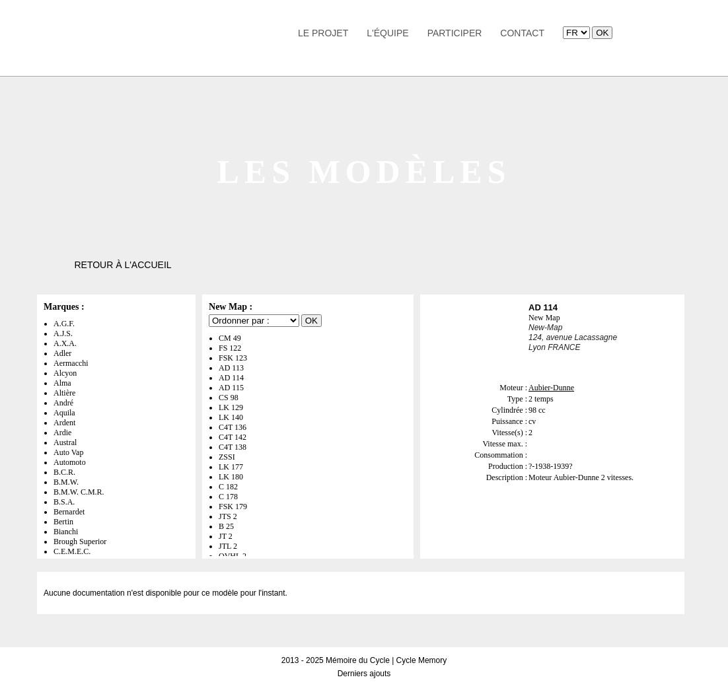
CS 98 (229, 398)
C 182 (228, 487)
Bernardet (69, 512)
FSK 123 (233, 358)
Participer (455, 33)
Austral (65, 442)
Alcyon (65, 373)
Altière (64, 393)
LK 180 (231, 477)
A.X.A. (65, 343)
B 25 (226, 526)
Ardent (64, 423)
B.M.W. (66, 482)
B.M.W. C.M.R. (79, 492)
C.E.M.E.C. (72, 551)
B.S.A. (64, 502)
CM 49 (230, 338)
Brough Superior (80, 542)
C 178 (228, 497)
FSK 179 (233, 507)
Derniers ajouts (364, 674)
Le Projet (323, 33)
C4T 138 (233, 447)
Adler (62, 353)
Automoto (70, 462)
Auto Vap (68, 452)
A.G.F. (64, 324)
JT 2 (226, 536)
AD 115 (231, 388)
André (63, 403)
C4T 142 (233, 437)
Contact (522, 33)
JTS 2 (228, 516)
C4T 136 (233, 427)
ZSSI (227, 457)
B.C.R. (64, 472)
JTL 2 (228, 546)
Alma (62, 383)
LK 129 (231, 407)
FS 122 (230, 348)
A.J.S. (63, 333)
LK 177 (231, 467)
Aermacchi (71, 363)
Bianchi (66, 532)
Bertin (63, 522)
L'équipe (387, 33)
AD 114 (231, 378)
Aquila (64, 413)
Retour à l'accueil (123, 265)
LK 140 (231, 417)
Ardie (62, 433)
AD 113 (231, 368)
